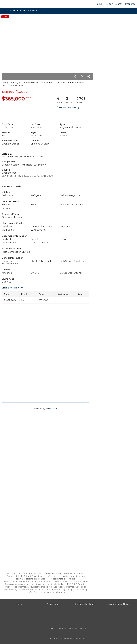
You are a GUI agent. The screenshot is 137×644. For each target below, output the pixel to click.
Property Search (114, 4)
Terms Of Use (59, 629)
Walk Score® (51, 409)
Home (99, 4)
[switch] (76, 76)
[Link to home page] (12, 4)
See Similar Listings (68, 108)
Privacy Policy (77, 629)
